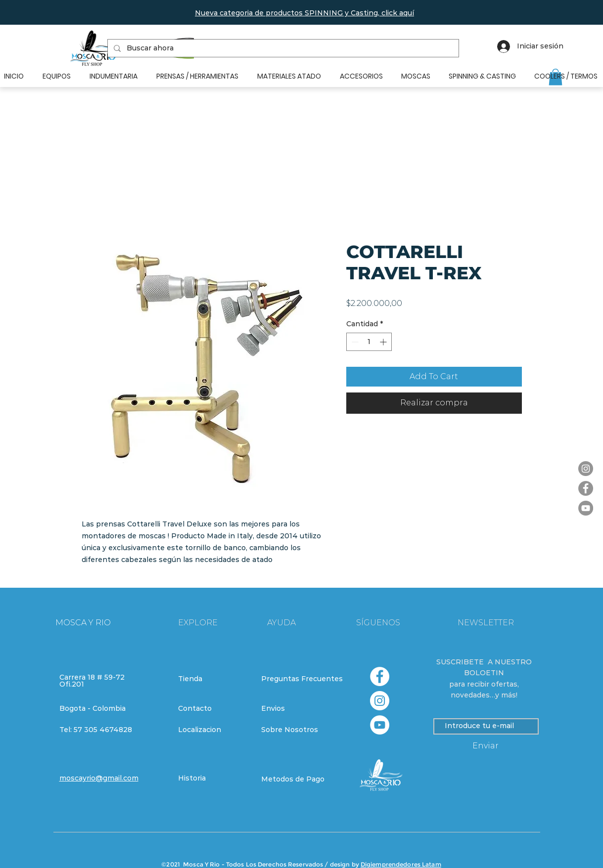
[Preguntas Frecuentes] (302, 679)
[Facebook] (586, 488)
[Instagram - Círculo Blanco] (380, 701)
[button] (304, 13)
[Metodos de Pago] (296, 780)
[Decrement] (354, 342)
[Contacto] (213, 709)
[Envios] (297, 709)
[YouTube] (586, 508)
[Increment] (384, 342)
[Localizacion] (213, 730)
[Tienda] (213, 679)
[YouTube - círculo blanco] (380, 725)
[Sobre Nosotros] (296, 730)
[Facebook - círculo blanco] (380, 676)
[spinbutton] (369, 342)
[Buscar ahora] (282, 48)
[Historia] (213, 779)
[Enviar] (486, 746)
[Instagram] (586, 469)
